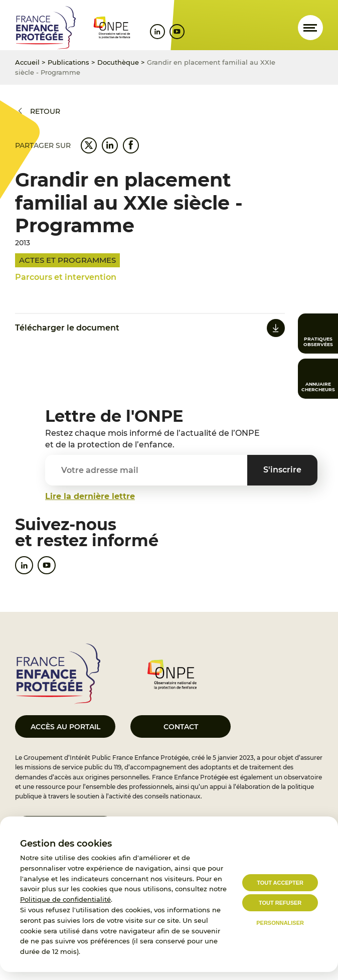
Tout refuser (280, 903)
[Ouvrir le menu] (310, 28)
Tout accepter (280, 883)
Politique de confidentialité (65, 899)
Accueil (27, 62)
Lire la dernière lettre (90, 496)
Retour (45, 111)
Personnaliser (280, 923)
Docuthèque (118, 62)
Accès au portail (65, 727)
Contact (181, 727)
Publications (68, 62)
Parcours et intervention (66, 277)
